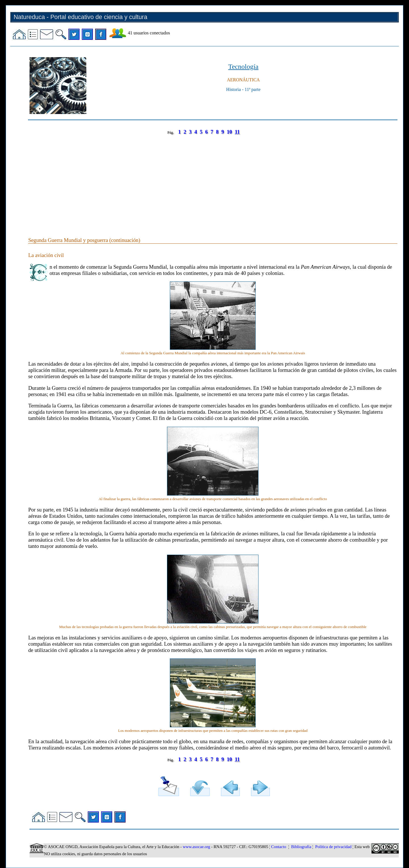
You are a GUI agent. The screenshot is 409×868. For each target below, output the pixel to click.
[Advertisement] (199, 180)
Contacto (279, 847)
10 (229, 132)
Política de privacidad (333, 847)
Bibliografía (301, 847)
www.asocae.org (196, 847)
